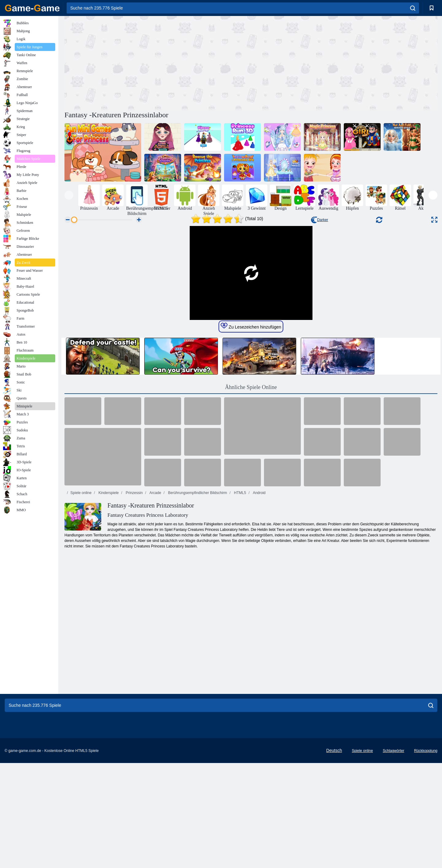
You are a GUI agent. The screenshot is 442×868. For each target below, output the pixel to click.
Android (259, 681)
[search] (413, 8)
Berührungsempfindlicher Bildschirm (197, 681)
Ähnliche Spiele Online (251, 575)
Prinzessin (134, 681)
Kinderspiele (108, 681)
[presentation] (69, 195)
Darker (320, 220)
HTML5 (240, 681)
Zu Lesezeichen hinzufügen (251, 514)
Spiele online (81, 681)
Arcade (155, 681)
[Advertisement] (158, 62)
